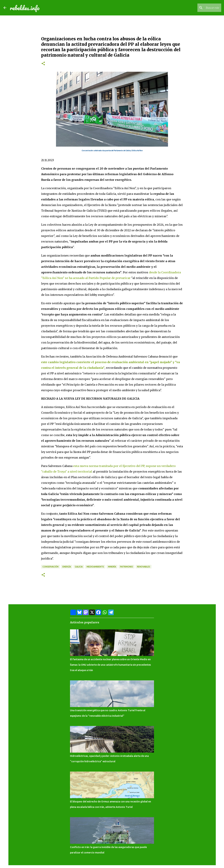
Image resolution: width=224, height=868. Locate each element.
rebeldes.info (25, 8)
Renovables (144, 567)
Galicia (79, 567)
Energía (67, 567)
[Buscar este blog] (203, 8)
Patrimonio (127, 567)
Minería (112, 567)
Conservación (50, 567)
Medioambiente (95, 567)
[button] (43, 64)
